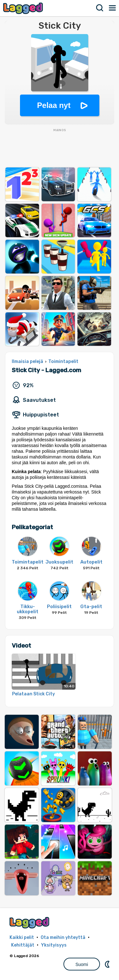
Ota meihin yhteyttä (63, 937)
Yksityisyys (54, 945)
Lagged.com (30, 923)
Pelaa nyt (54, 105)
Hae (100, 8)
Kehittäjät (23, 945)
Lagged (24, 8)
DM (108, 964)
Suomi (82, 964)
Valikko (113, 8)
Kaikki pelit (22, 937)
